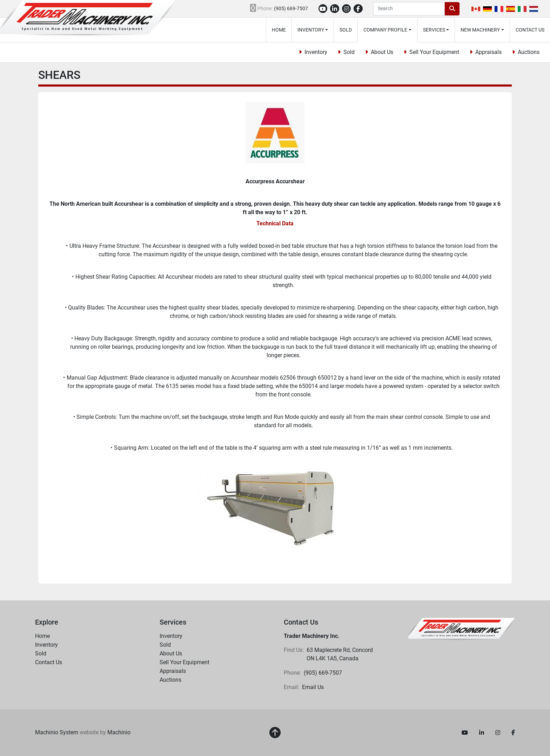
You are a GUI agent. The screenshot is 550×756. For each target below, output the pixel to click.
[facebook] (358, 9)
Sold (346, 30)
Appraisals (488, 52)
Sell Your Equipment (434, 52)
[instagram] (347, 9)
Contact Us (530, 30)
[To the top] (275, 733)
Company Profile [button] (385, 30)
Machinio (119, 732)
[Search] (409, 9)
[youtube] (323, 9)
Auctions (529, 52)
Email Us (313, 687)
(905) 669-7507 (291, 8)
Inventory (311, 30)
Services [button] (434, 30)
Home (279, 30)
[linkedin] (335, 9)
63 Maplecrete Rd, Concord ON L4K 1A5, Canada (340, 654)
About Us (382, 52)
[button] (313, 30)
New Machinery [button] (480, 30)
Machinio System (57, 732)
